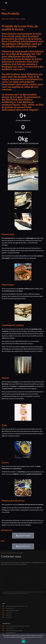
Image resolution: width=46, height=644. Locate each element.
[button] (6, 3)
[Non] (44, 639)
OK (23, 642)
